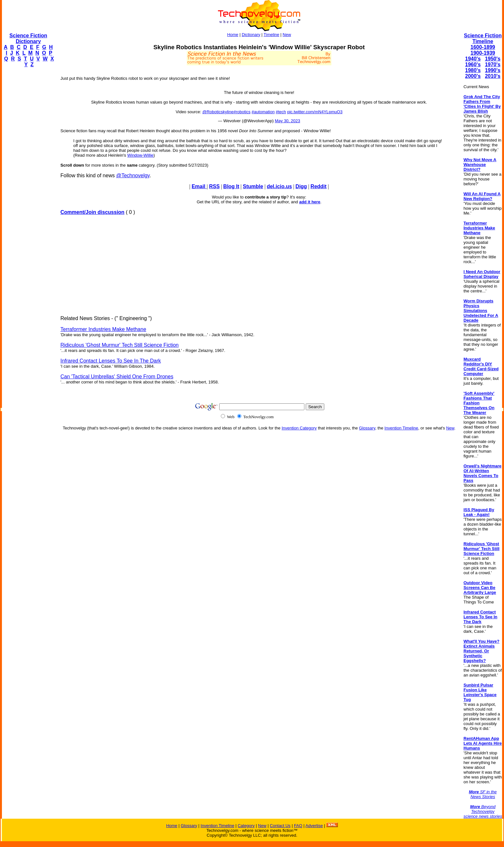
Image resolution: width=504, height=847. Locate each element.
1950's (493, 59)
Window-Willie (140, 155)
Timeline (271, 35)
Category (246, 826)
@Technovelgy (133, 175)
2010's (493, 76)
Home (233, 35)
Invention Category (299, 428)
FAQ (298, 826)
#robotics (242, 112)
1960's (473, 64)
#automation (263, 112)
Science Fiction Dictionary (28, 38)
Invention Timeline (401, 428)
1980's (473, 70)
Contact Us (280, 826)
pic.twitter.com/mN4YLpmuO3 (315, 112)
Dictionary (251, 35)
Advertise (314, 826)
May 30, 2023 (288, 121)
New (287, 35)
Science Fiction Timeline (483, 38)
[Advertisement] (28, 169)
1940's (473, 59)
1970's (493, 64)
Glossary (367, 428)
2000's (473, 76)
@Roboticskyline (218, 112)
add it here (310, 202)
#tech (281, 112)
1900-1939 (483, 53)
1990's (493, 70)
